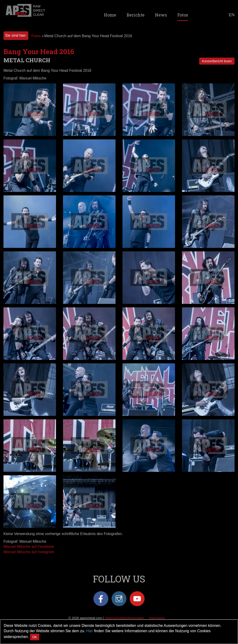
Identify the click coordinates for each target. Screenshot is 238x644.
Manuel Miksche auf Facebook (29, 547)
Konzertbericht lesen (217, 61)
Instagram (119, 599)
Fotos (183, 15)
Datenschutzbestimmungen (125, 618)
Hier (90, 631)
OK (35, 637)
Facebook (101, 599)
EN (232, 15)
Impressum (157, 618)
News (161, 15)
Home (110, 15)
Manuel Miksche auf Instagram (29, 552)
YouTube (137, 599)
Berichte (136, 15)
